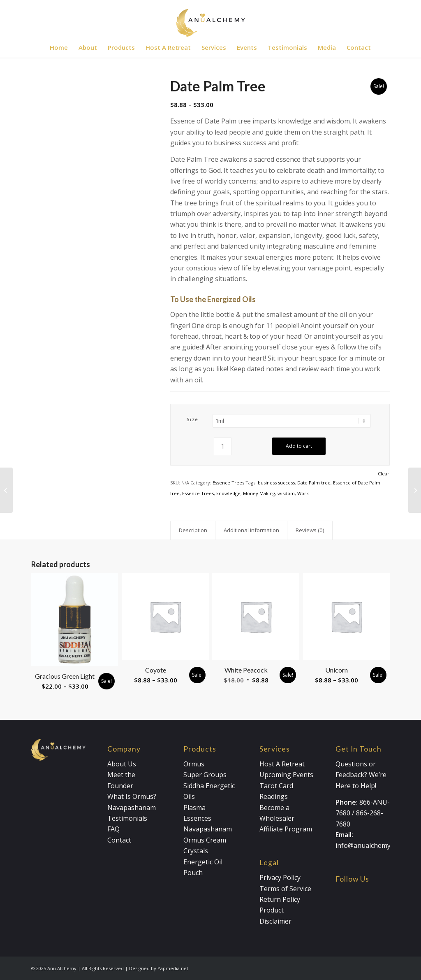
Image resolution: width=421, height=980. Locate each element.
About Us (122, 764)
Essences (197, 818)
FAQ (113, 829)
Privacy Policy (280, 878)
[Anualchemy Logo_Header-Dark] (210, 19)
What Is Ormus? (132, 796)
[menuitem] (59, 47)
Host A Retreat (282, 764)
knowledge (228, 493)
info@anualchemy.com (370, 845)
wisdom (286, 493)
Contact (119, 840)
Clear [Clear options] (384, 474)
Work (303, 493)
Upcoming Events (286, 775)
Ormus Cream (205, 840)
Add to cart (299, 446)
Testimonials (127, 818)
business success (276, 483)
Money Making (259, 493)
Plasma (194, 808)
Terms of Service (285, 889)
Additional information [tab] (251, 530)
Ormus (194, 764)
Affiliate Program (286, 829)
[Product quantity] (223, 446)
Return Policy (280, 899)
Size (193, 419)
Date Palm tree (314, 483)
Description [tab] (193, 530)
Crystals (196, 851)
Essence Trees (228, 483)
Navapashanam (132, 808)
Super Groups (205, 775)
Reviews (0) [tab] (310, 530)
